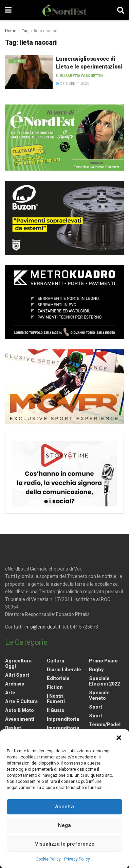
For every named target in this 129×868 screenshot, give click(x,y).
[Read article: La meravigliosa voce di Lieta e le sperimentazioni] (29, 72)
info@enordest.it (42, 627)
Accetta (64, 807)
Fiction (17, 61)
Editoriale (58, 678)
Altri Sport (17, 675)
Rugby (96, 670)
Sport (96, 707)
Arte (10, 693)
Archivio (15, 684)
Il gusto (56, 710)
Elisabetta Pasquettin (81, 76)
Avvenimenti (20, 719)
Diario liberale (64, 670)
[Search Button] (121, 10)
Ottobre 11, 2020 (73, 84)
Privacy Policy (77, 859)
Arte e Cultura (21, 701)
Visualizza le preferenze (65, 844)
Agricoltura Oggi (18, 663)
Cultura (56, 661)
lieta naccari (46, 31)
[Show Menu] (8, 10)
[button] (119, 738)
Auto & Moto (20, 710)
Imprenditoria (63, 719)
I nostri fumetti (56, 699)
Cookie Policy (48, 859)
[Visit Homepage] (64, 10)
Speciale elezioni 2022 (104, 681)
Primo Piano (103, 661)
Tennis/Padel (105, 725)
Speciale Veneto (99, 695)
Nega (64, 825)
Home (11, 31)
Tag (25, 31)
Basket (13, 728)
